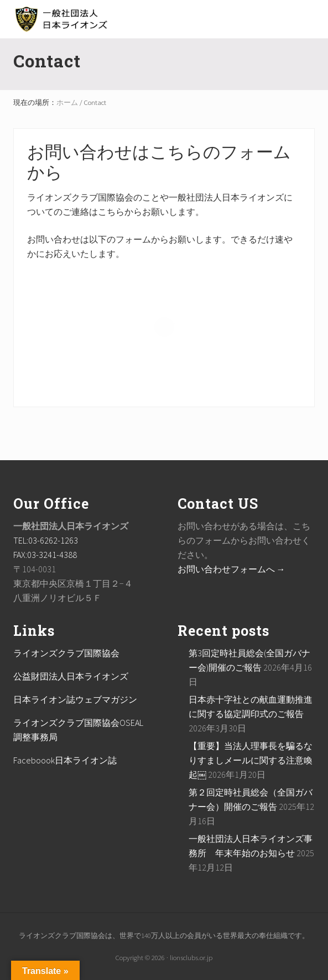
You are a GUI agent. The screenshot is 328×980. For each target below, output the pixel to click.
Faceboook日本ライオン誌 (65, 760)
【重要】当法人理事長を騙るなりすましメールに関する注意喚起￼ (251, 760)
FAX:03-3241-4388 (45, 555)
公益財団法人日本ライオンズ (71, 676)
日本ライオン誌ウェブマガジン (75, 699)
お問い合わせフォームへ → (231, 569)
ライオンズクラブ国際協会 (66, 653)
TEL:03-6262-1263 (46, 540)
